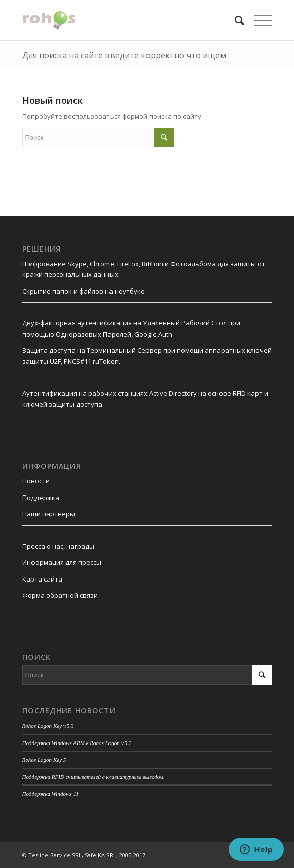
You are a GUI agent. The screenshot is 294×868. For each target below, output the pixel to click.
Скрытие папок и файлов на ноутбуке (84, 291)
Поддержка (41, 498)
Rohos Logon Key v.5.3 (48, 726)
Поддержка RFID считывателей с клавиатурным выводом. (94, 777)
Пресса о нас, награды (58, 546)
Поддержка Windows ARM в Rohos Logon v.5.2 (77, 743)
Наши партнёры (49, 514)
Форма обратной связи (60, 595)
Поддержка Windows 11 (50, 794)
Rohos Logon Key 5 (44, 760)
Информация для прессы (62, 562)
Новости (36, 481)
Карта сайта (42, 579)
